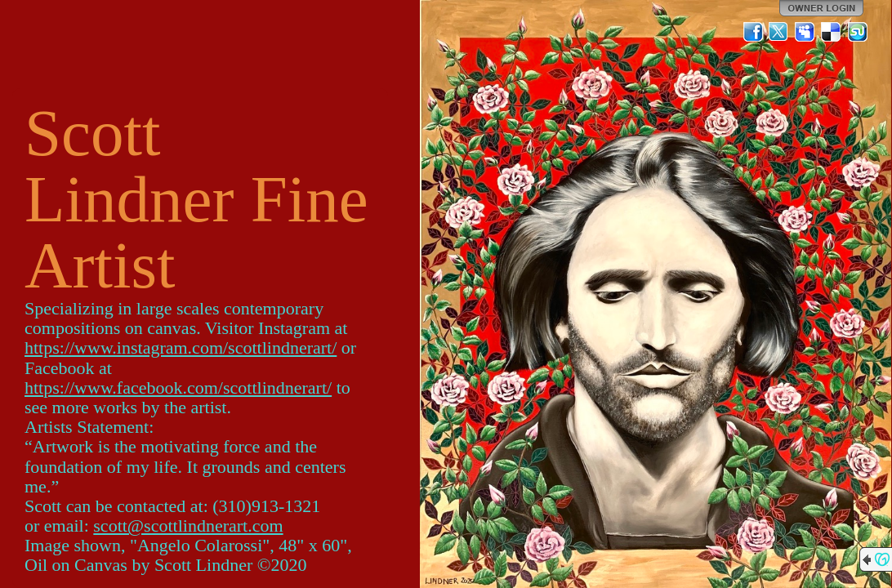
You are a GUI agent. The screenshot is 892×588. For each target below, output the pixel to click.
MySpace (805, 32)
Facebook (753, 32)
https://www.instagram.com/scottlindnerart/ (181, 347)
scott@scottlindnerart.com (188, 526)
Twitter (779, 32)
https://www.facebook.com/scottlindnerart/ (178, 388)
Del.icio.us (832, 32)
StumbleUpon (858, 32)
